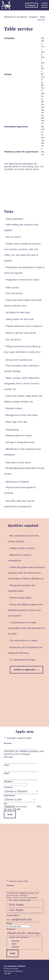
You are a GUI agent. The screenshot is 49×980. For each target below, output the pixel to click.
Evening (15, 947)
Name (7, 765)
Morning (15, 941)
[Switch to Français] (32, 5)
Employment (10, 796)
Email (7, 773)
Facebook (8, 743)
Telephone (8, 782)
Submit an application (24, 670)
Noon (14, 944)
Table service (18, 29)
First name (9, 757)
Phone (9, 924)
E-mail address (13, 916)
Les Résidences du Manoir (6, 5)
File (6, 804)
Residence (8, 787)
